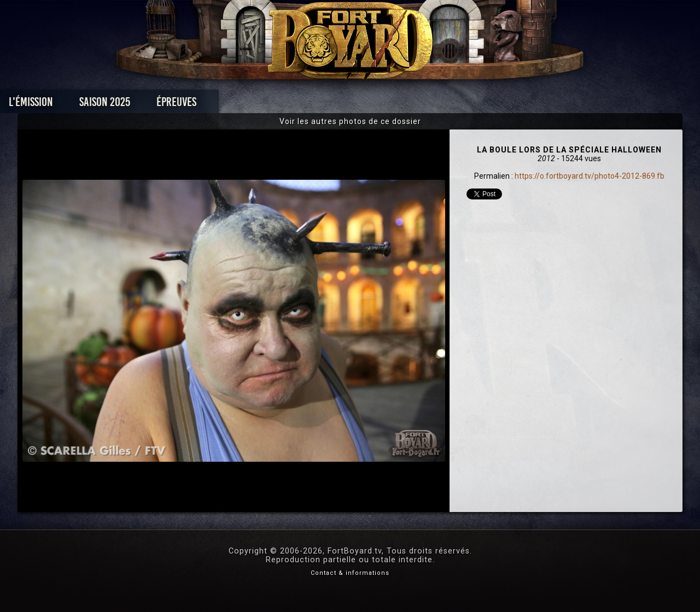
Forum (485, 105)
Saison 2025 (179, 105)
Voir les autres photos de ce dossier (350, 121)
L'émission (105, 105)
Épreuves (251, 105)
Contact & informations (350, 573)
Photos (312, 105)
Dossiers (426, 105)
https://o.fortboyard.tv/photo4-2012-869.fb (590, 176)
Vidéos (367, 105)
